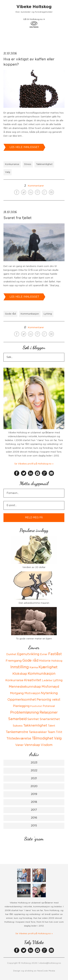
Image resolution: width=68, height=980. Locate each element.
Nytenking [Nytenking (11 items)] (49, 693)
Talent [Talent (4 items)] (52, 726)
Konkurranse (12, 164)
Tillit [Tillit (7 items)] (59, 732)
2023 (34, 763)
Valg (8, 172)
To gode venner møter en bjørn (34, 639)
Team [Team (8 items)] (51, 732)
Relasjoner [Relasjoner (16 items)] (49, 713)
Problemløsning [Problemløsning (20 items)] (25, 712)
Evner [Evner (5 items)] (44, 654)
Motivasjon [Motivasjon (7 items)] (32, 693)
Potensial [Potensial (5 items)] (49, 706)
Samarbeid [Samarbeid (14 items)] (17, 719)
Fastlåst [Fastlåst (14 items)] (55, 654)
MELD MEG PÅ (34, 518)
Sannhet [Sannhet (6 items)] (33, 719)
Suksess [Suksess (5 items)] (18, 726)
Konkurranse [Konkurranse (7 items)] (14, 680)
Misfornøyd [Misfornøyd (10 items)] (50, 687)
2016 (34, 818)
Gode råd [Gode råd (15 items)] (30, 661)
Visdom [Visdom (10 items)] (47, 745)
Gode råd (10, 314)
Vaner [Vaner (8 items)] (19, 745)
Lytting (48, 314)
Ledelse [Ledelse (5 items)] (47, 680)
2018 (34, 802)
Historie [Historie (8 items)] (45, 661)
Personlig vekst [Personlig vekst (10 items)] (48, 700)
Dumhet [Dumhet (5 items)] (11, 654)
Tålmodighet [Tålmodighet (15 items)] (43, 738)
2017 (34, 810)
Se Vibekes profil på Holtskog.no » (34, 464)
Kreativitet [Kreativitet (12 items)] (33, 680)
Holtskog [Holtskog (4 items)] (57, 661)
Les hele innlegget (24, 147)
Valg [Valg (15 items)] (58, 738)
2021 (34, 778)
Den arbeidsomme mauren (34, 603)
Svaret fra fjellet (18, 218)
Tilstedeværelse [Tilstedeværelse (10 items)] (19, 739)
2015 (34, 826)
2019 (34, 794)
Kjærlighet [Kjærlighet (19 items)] (48, 667)
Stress (28, 164)
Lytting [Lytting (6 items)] (58, 680)
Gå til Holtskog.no (34, 23)
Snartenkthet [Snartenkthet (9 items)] (50, 719)
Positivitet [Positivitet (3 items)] (36, 706)
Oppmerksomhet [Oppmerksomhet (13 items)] (22, 700)
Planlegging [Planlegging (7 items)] (21, 706)
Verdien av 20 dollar (34, 567)
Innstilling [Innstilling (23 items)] (20, 667)
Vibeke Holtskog (34, 7)
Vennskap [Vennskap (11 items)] (32, 745)
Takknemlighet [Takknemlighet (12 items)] (35, 726)
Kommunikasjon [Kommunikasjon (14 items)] (42, 674)
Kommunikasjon (30, 314)
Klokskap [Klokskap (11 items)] (20, 674)
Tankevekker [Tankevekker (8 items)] (38, 732)
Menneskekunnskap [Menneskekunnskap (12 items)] (25, 687)
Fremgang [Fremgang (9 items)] (14, 661)
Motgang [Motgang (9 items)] (17, 693)
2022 (34, 771)
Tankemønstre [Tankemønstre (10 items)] (17, 732)
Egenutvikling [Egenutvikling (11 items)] (28, 654)
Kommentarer (34, 186)
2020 (34, 786)
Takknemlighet (44, 164)
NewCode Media (46, 971)
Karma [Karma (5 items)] (34, 667)
